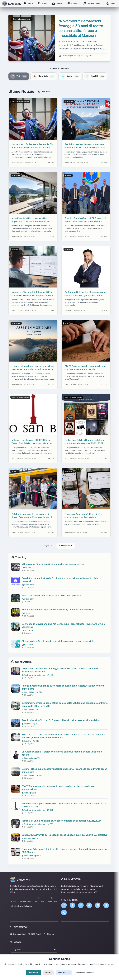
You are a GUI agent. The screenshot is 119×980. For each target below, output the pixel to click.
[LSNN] (106, 905)
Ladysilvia (20, 880)
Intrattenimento (93, 4)
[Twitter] (81, 905)
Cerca (43, 4)
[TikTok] (89, 905)
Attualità (74, 4)
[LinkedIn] (98, 905)
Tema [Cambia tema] (112, 4)
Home (28, 4)
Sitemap (49, 934)
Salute (58, 4)
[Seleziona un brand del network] (34, 950)
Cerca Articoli (18, 934)
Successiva (66, 546)
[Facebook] (64, 905)
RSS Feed (44, 92)
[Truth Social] (64, 912)
